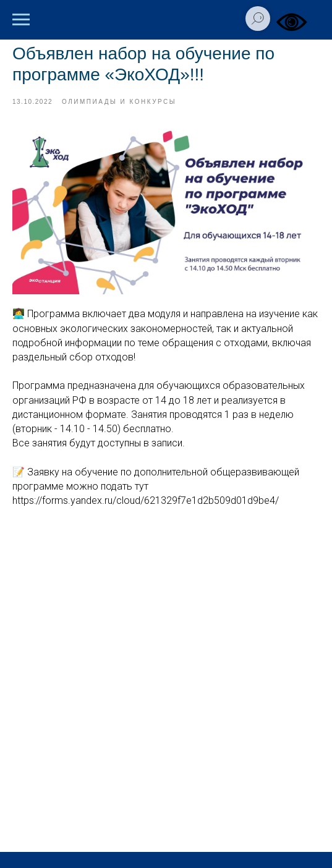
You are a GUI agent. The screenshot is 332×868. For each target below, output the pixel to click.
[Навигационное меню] (21, 20)
